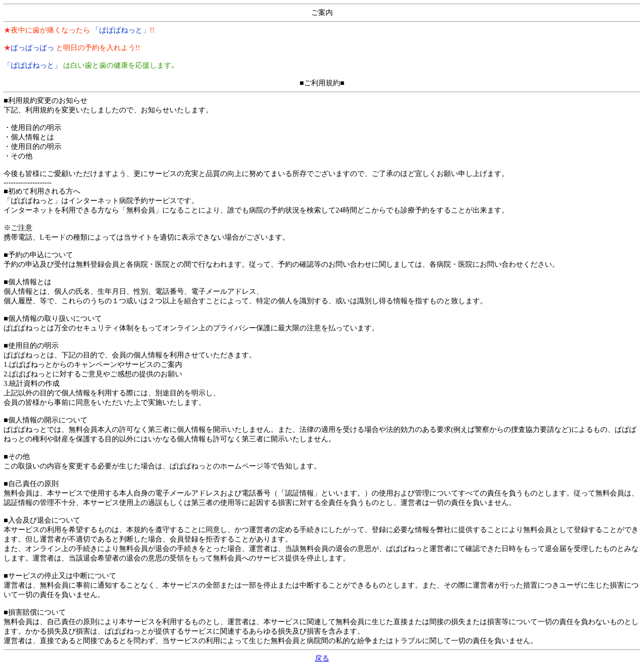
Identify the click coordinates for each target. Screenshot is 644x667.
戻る (322, 658)
